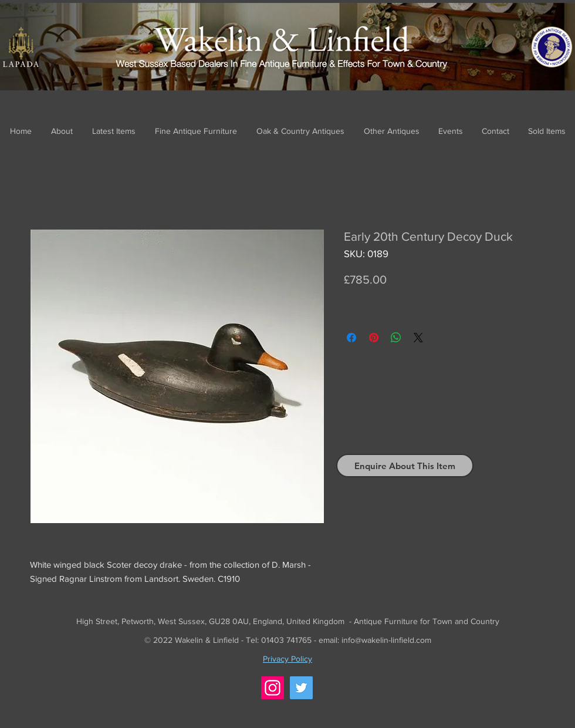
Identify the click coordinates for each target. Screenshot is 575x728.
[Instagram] (273, 688)
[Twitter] (301, 688)
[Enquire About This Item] (405, 466)
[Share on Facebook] (351, 338)
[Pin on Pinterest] (374, 338)
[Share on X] (418, 338)
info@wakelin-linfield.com (386, 640)
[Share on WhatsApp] (396, 338)
